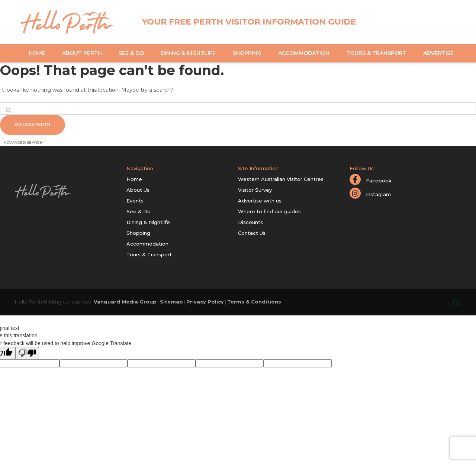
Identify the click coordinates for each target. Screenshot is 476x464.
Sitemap (171, 303)
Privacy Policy (205, 303)
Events (135, 202)
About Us (138, 191)
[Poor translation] (27, 355)
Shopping (247, 53)
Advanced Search (23, 144)
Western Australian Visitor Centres (281, 180)
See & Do (131, 53)
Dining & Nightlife (188, 53)
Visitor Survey (255, 191)
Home (37, 53)
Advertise (438, 53)
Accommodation (304, 53)
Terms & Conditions (254, 303)
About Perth (82, 53)
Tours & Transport (376, 53)
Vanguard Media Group (125, 303)
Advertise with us (260, 202)
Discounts (250, 223)
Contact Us (252, 234)
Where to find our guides (269, 212)
